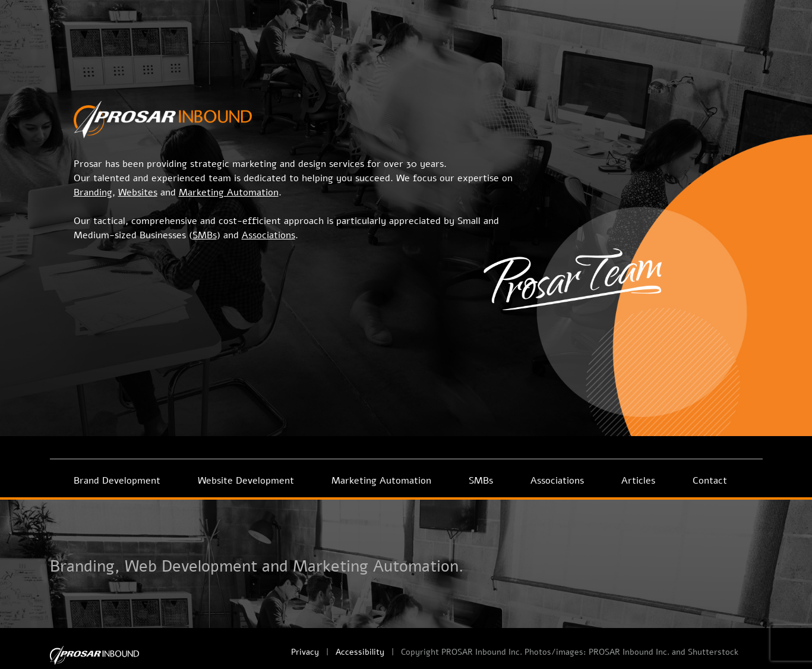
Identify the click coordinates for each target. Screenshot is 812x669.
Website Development (246, 481)
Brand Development (117, 481)
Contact (710, 481)
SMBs (481, 481)
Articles (638, 481)
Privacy (305, 652)
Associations (557, 481)
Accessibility (360, 652)
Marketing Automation (381, 481)
